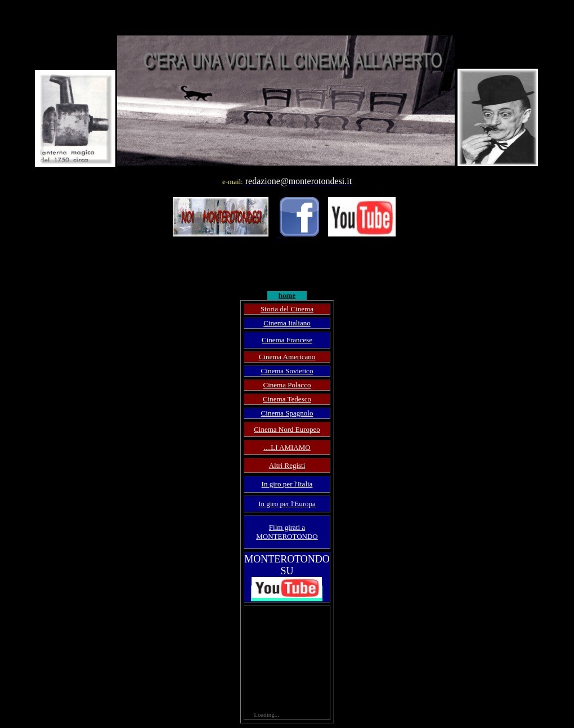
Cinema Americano (287, 357)
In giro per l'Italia (287, 484)
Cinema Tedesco (287, 399)
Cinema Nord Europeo (287, 429)
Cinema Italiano (287, 323)
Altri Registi (287, 465)
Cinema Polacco (287, 385)
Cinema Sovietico (287, 371)
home (287, 295)
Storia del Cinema (287, 309)
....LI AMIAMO (287, 447)
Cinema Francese (287, 340)
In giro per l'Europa (287, 504)
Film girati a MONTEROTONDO (287, 532)
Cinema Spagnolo (287, 413)
